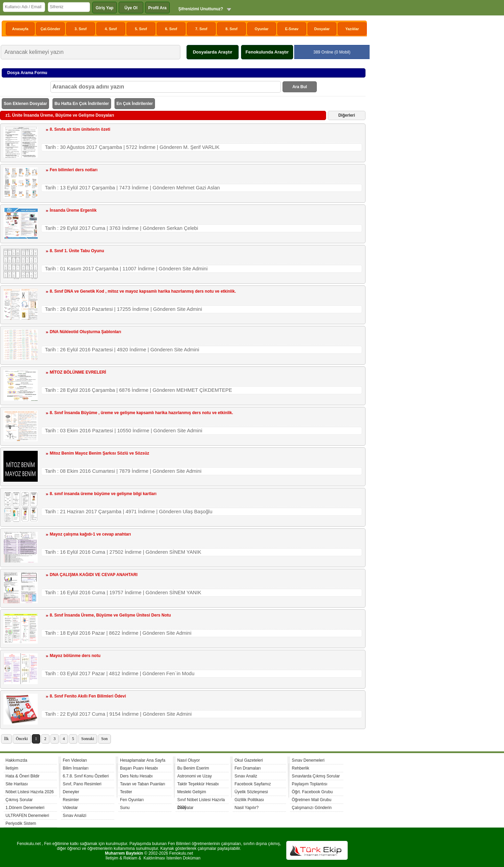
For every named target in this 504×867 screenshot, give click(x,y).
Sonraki (88, 739)
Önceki (22, 739)
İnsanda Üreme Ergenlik (73, 210)
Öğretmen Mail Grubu (311, 800)
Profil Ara (157, 8)
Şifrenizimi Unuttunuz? (201, 9)
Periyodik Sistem (21, 823)
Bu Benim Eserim (193, 768)
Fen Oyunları (132, 800)
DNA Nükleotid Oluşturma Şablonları (85, 332)
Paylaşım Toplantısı (310, 784)
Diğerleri (347, 115)
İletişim (12, 768)
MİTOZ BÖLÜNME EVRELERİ (78, 372)
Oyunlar (262, 29)
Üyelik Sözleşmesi (251, 792)
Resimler (71, 800)
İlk (6, 739)
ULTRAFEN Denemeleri (27, 816)
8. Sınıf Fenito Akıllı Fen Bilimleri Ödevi (88, 696)
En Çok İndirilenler (135, 104)
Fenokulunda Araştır (267, 52)
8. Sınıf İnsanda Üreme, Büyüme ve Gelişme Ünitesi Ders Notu (110, 615)
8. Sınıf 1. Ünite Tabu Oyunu (77, 251)
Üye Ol (131, 8)
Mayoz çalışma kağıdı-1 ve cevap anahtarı (90, 534)
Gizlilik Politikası (249, 800)
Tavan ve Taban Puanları (143, 784)
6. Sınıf (171, 29)
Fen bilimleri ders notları (74, 170)
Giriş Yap (105, 8)
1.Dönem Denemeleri (25, 808)
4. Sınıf (111, 29)
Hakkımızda (16, 760)
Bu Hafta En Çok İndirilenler (82, 104)
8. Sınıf (232, 29)
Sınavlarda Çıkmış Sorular (316, 776)
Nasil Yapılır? (247, 808)
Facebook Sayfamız (253, 784)
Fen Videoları (75, 760)
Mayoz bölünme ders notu (75, 656)
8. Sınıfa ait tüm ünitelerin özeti (80, 129)
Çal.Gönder (50, 29)
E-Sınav (292, 29)
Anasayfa (20, 29)
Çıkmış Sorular (19, 800)
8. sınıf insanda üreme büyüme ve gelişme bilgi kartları (103, 494)
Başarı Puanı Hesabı (139, 768)
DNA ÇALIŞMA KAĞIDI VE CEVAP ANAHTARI (94, 575)
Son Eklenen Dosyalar (25, 104)
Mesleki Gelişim (192, 792)
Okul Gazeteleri (249, 760)
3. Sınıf (81, 29)
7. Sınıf (201, 29)
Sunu (125, 808)
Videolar (70, 808)
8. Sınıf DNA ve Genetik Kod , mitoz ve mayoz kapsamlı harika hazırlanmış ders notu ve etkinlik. (143, 291)
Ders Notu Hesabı (136, 776)
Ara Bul (300, 87)
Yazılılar (352, 29)
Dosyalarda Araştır (212, 52)
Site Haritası (17, 784)
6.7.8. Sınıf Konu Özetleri (86, 776)
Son (104, 739)
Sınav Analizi (75, 816)
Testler (126, 792)
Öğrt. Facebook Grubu (312, 792)
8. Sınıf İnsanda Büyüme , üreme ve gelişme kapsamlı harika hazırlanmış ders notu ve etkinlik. (141, 413)
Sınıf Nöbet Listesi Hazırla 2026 (201, 801)
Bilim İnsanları (76, 768)
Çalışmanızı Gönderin (312, 808)
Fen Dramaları (248, 768)
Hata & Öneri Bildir (22, 776)
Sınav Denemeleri (308, 760)
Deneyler (71, 792)
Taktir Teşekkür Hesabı (198, 784)
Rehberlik (301, 768)
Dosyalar (322, 29)
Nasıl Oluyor (189, 760)
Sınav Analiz (246, 776)
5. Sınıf (141, 29)
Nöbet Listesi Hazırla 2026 (30, 792)
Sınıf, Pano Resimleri (82, 784)
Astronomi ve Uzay (195, 776)
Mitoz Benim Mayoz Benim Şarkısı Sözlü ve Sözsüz (99, 453)
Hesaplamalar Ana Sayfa (143, 760)
